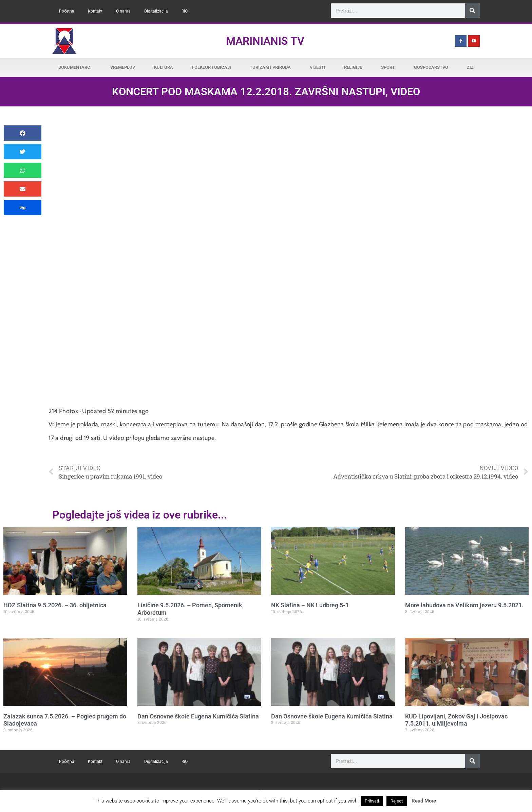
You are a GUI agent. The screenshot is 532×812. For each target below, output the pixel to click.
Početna (67, 11)
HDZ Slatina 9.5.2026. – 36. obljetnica (55, 605)
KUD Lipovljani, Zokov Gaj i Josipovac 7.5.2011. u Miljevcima (456, 720)
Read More (424, 801)
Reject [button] (397, 801)
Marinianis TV (265, 41)
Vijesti (318, 67)
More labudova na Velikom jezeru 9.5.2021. (464, 605)
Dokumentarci (75, 67)
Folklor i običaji (212, 67)
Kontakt (95, 11)
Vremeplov (123, 67)
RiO (185, 11)
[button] (23, 133)
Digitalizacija (156, 11)
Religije (353, 67)
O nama (123, 11)
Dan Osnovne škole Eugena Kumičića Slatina (198, 716)
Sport (388, 67)
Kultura (164, 67)
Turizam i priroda (270, 67)
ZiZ (470, 67)
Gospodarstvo (431, 67)
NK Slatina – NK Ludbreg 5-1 (310, 605)
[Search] (472, 11)
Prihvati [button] (372, 801)
